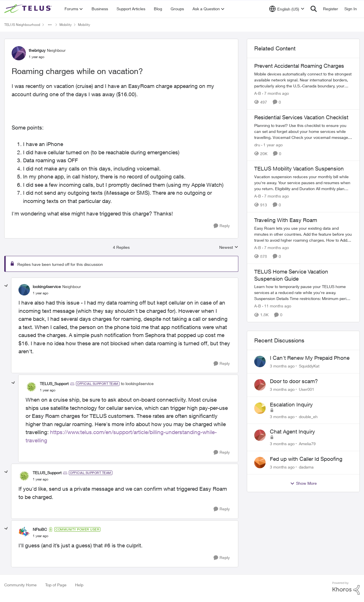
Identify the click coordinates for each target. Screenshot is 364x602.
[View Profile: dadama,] (260, 463)
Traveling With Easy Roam (286, 220)
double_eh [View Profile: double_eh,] (308, 416)
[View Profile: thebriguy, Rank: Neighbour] (19, 53)
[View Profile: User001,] (260, 385)
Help (79, 585)
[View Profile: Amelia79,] (260, 435)
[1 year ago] (272, 144)
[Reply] (222, 226)
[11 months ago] (277, 306)
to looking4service (137, 384)
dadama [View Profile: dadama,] (306, 467)
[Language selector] (287, 9)
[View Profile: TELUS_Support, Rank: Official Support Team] (31, 387)
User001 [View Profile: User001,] (307, 389)
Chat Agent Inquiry (292, 432)
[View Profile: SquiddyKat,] (260, 361)
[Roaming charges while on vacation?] (41, 293)
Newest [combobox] (229, 247)
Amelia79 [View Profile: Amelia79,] (307, 444)
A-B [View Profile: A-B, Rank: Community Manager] (258, 93)
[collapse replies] (6, 286)
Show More (303, 483)
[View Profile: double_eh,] (260, 408)
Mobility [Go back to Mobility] (66, 25)
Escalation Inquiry (291, 404)
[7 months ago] (276, 93)
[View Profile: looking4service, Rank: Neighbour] (24, 290)
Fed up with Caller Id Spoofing (306, 459)
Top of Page (56, 585)
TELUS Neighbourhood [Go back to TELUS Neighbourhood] (22, 25)
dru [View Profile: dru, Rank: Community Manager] (257, 144)
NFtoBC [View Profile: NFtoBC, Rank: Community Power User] (40, 529)
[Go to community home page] (29, 9)
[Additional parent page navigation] (50, 25)
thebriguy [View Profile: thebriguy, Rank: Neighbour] (37, 50)
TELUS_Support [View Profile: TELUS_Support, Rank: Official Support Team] (54, 384)
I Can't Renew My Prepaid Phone (310, 358)
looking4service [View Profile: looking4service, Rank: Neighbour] (47, 286)
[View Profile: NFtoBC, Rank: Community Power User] (24, 533)
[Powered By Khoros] (346, 588)
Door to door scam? (294, 381)
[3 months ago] (282, 366)
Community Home (20, 585)
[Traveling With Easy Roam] (303, 234)
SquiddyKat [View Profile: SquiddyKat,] (309, 366)
